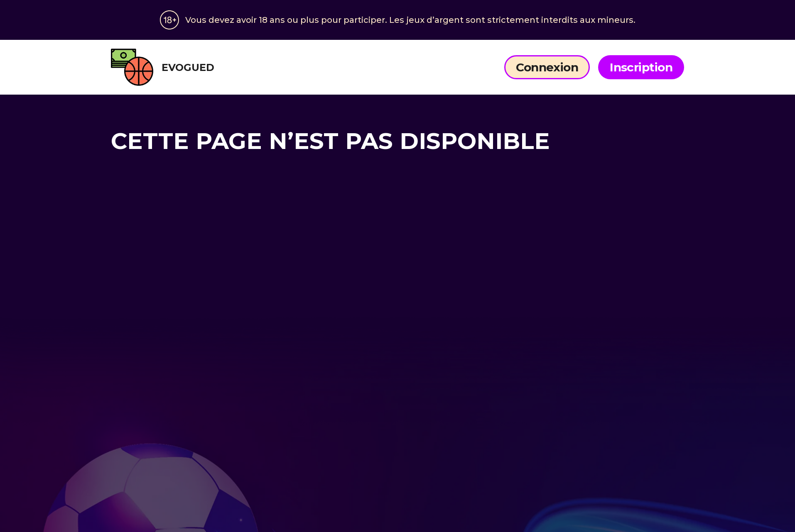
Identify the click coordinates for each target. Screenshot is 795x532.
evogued (163, 67)
